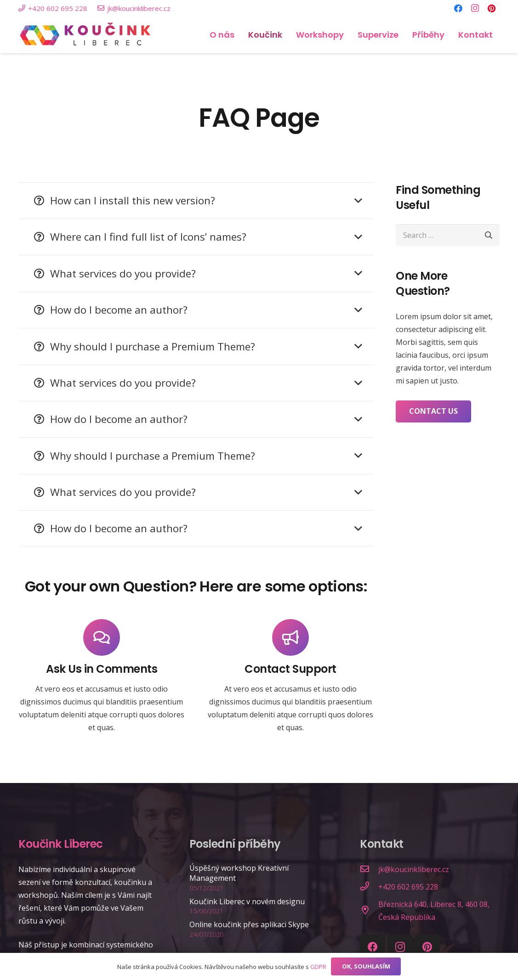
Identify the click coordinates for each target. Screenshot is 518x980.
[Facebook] (458, 8)
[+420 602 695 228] (369, 887)
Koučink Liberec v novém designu (247, 901)
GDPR (318, 967)
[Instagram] (475, 8)
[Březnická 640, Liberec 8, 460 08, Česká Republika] (369, 911)
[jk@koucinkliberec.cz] (369, 869)
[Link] (86, 35)
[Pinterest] (491, 8)
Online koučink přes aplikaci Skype (249, 924)
